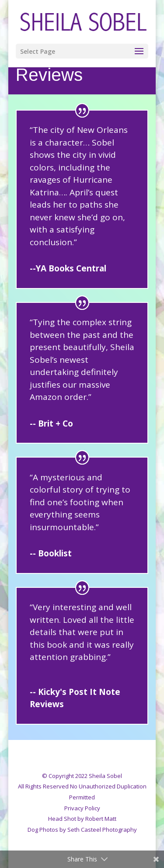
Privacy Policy (82, 808)
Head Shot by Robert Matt (82, 819)
